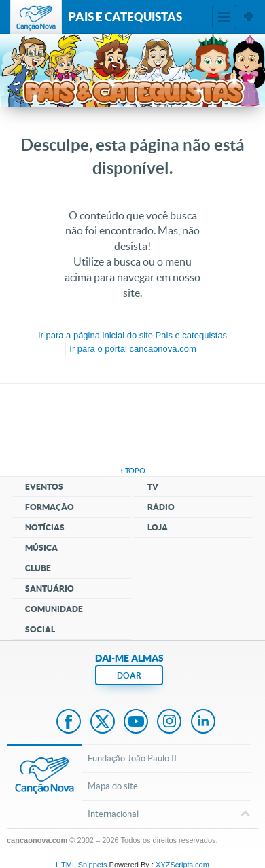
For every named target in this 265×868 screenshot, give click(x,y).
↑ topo (132, 471)
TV (153, 487)
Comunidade (54, 609)
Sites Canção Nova (249, 17)
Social (40, 629)
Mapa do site (113, 786)
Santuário (50, 589)
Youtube (136, 723)
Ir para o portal (132, 349)
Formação (50, 507)
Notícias (45, 527)
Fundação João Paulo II (132, 758)
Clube (38, 568)
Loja (158, 527)
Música (41, 548)
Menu (224, 17)
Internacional (166, 815)
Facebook (69, 723)
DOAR (129, 675)
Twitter (103, 723)
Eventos (44, 487)
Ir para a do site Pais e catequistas (132, 335)
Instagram (169, 723)
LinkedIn (203, 723)
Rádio (161, 507)
